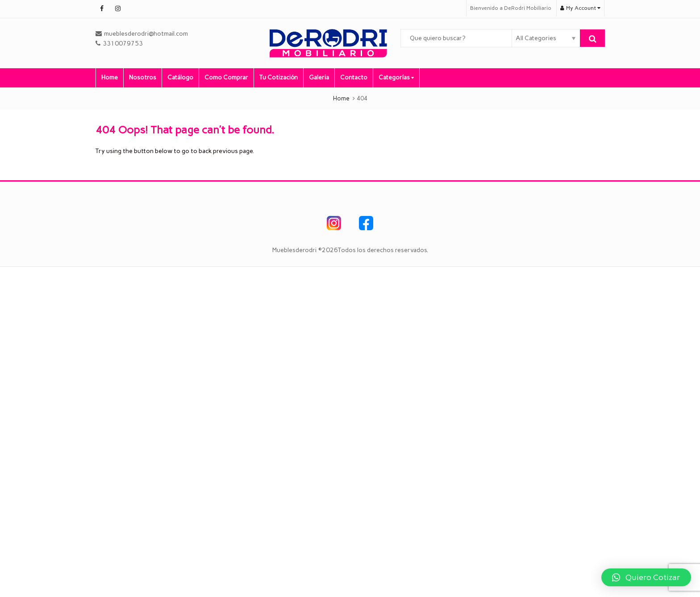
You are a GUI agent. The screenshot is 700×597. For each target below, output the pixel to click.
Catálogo (180, 77)
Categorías (396, 77)
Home (110, 77)
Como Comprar (226, 77)
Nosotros (143, 77)
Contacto (354, 77)
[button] (646, 577)
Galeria (319, 77)
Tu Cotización (279, 77)
